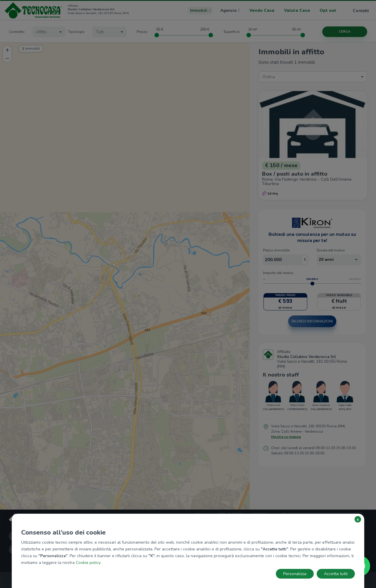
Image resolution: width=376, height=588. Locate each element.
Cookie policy (88, 563)
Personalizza (295, 574)
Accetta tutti (336, 574)
